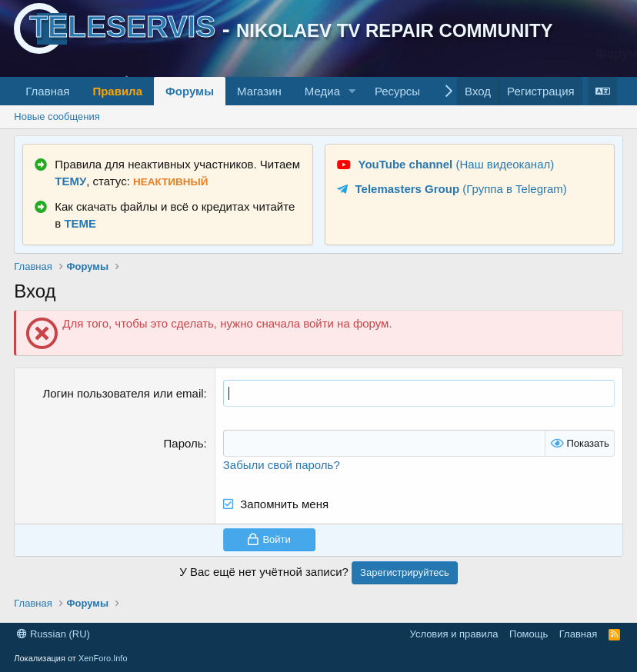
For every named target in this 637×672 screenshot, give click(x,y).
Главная (47, 91)
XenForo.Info (103, 658)
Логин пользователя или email (123, 393)
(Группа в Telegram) (461, 189)
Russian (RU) (53, 634)
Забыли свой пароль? (282, 465)
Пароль (184, 443)
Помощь (529, 634)
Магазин (259, 91)
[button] (352, 91)
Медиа (322, 91)
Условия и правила (454, 634)
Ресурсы (397, 91)
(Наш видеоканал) (457, 164)
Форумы (190, 91)
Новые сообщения (57, 116)
